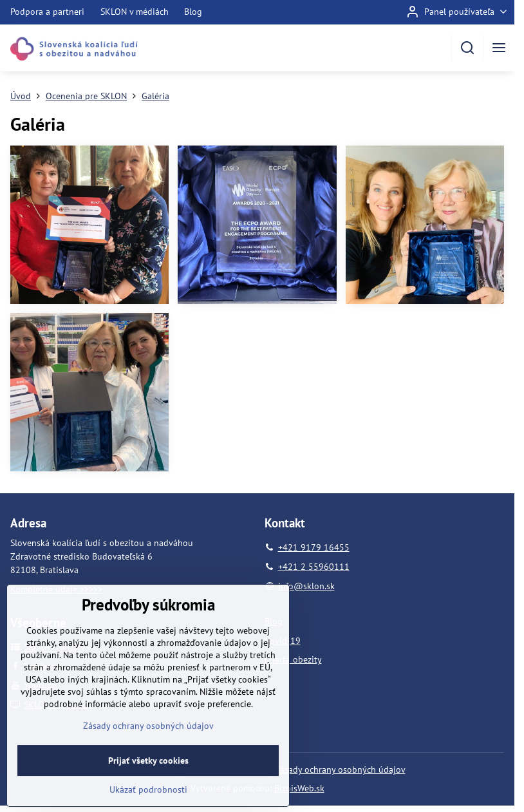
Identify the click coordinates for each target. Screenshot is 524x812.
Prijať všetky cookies (148, 791)
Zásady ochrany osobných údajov (340, 770)
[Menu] (499, 48)
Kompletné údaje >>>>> (56, 589)
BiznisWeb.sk (299, 788)
